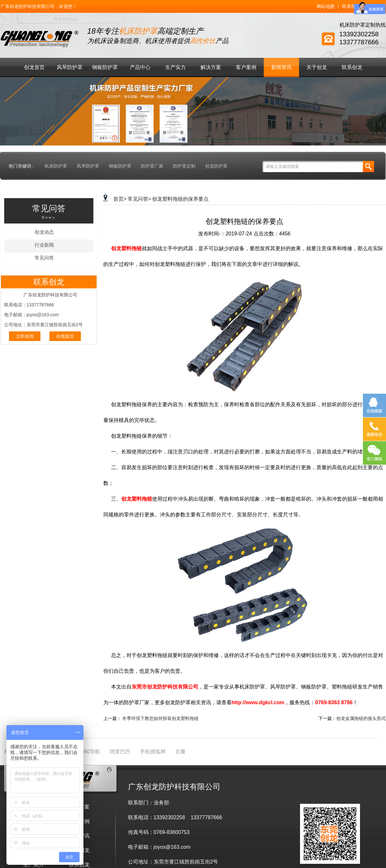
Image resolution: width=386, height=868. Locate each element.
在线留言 (65, 336)
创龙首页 (34, 67)
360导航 (91, 752)
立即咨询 (25, 336)
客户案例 (246, 67)
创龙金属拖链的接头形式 (361, 718)
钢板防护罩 (105, 67)
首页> (120, 199)
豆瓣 (180, 752)
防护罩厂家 (152, 166)
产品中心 (140, 67)
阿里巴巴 (120, 752)
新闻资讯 (281, 67)
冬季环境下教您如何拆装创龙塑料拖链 (160, 718)
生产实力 (176, 67)
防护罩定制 (184, 166)
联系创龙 (352, 67)
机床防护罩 (56, 166)
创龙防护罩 (216, 166)
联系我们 (351, 6)
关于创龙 (317, 67)
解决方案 (211, 67)
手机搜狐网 (153, 752)
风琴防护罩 (70, 67)
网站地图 (326, 6)
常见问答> (139, 199)
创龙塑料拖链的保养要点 (180, 199)
